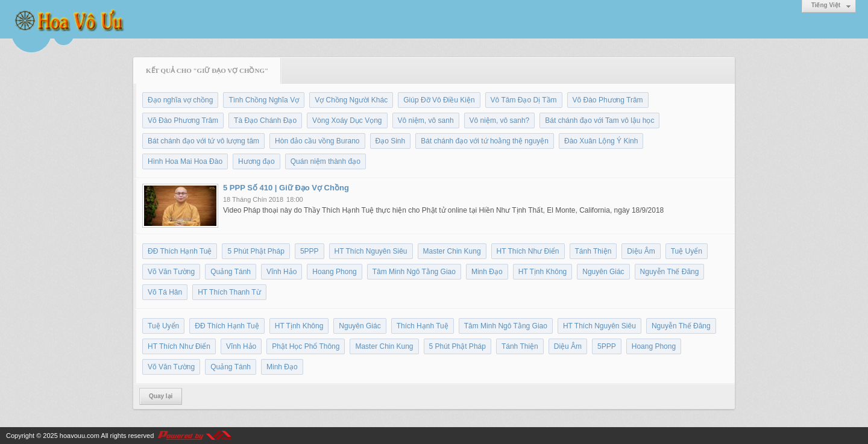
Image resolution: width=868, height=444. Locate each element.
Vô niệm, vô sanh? (500, 120)
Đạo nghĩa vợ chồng (180, 100)
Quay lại (161, 396)
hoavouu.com (80, 436)
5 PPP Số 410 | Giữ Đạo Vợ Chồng (286, 188)
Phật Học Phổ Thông (306, 346)
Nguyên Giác (603, 272)
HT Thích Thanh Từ (229, 292)
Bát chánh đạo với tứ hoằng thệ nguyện (485, 141)
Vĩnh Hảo (281, 272)
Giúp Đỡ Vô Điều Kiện (439, 100)
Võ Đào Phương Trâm (608, 100)
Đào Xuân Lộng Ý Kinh (601, 141)
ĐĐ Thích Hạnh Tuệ (180, 251)
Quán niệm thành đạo (325, 161)
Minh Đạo (487, 272)
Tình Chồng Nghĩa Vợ (264, 100)
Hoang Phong (334, 272)
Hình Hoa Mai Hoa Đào (185, 161)
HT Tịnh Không (543, 272)
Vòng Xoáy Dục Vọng (347, 120)
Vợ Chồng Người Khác (351, 100)
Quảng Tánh (231, 272)
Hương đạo (256, 161)
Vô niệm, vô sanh (426, 120)
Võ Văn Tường (171, 272)
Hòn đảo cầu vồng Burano (317, 141)
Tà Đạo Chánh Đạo (265, 120)
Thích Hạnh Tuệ (423, 326)
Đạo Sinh (391, 141)
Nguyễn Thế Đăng (670, 272)
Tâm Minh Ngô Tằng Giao (414, 272)
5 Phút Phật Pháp (256, 251)
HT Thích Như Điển (528, 251)
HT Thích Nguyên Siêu (371, 251)
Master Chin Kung (452, 251)
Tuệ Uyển (687, 251)
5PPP (310, 251)
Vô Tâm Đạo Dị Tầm (524, 100)
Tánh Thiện (593, 251)
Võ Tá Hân (165, 292)
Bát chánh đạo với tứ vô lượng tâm (203, 141)
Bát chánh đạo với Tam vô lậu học (599, 120)
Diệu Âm (641, 251)
